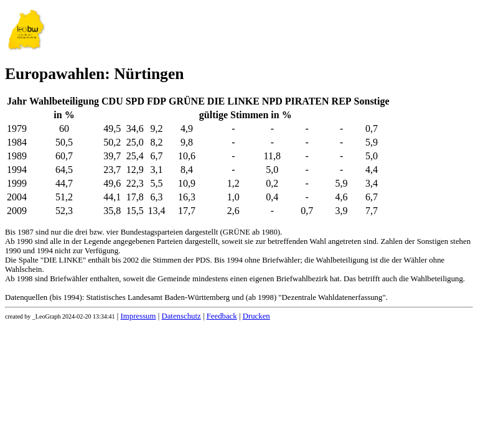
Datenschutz (181, 316)
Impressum (138, 316)
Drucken (256, 316)
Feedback (222, 316)
